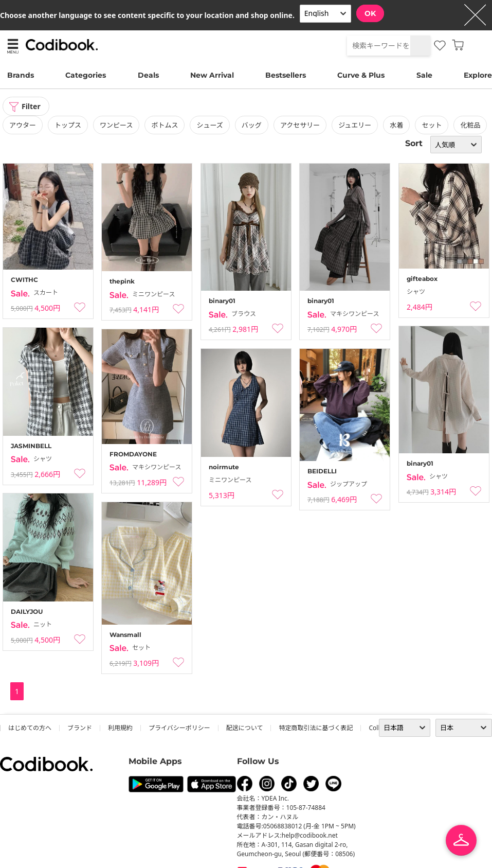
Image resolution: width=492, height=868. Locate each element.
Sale (424, 75)
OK (370, 13)
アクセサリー (300, 125)
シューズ (209, 125)
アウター (23, 125)
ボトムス (165, 125)
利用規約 (120, 728)
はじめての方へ (30, 728)
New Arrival (212, 75)
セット (432, 125)
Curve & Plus (361, 75)
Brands (21, 75)
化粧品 (470, 125)
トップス (68, 125)
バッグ (252, 125)
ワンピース (116, 125)
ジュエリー (355, 125)
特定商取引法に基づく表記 (316, 728)
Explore (478, 75)
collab (378, 728)
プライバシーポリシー (179, 728)
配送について (245, 728)
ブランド (80, 728)
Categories (86, 75)
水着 (396, 125)
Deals (148, 75)
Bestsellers (286, 75)
